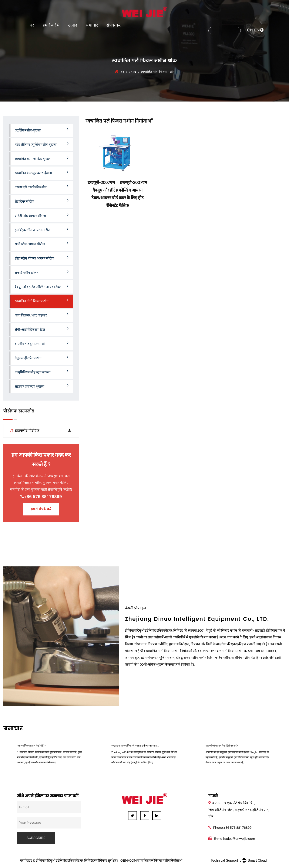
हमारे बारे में (51, 25)
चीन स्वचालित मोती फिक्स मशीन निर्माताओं (166, 651)
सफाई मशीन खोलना (42, 272)
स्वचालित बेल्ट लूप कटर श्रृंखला (42, 172)
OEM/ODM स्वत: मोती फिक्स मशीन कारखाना (227, 651)
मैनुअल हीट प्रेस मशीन (42, 357)
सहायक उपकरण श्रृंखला (42, 386)
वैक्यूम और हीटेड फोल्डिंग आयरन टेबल (42, 286)
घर (32, 25)
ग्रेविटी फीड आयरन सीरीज (42, 215)
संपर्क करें (113, 25)
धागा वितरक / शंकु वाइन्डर (42, 315)
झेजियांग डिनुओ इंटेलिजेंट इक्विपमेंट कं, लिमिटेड (65, 861)
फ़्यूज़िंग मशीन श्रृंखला (42, 130)
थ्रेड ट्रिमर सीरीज (42, 201)
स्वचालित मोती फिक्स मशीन (42, 300)
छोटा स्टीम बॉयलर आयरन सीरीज (42, 258)
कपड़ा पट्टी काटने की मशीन (42, 186)
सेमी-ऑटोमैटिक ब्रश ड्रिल (42, 329)
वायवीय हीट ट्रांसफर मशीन (42, 343)
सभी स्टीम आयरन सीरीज (42, 243)
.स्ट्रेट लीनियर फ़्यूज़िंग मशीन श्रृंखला (42, 144)
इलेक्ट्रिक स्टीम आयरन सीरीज (42, 229)
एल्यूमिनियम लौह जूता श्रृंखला (42, 371)
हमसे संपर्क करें (41, 509)
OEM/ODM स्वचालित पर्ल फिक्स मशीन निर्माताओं (151, 861)
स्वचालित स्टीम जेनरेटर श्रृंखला (42, 158)
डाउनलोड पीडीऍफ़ (41, 430)
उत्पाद (73, 25)
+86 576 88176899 (41, 497)
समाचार (92, 25)
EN (257, 30)
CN (250, 30)
